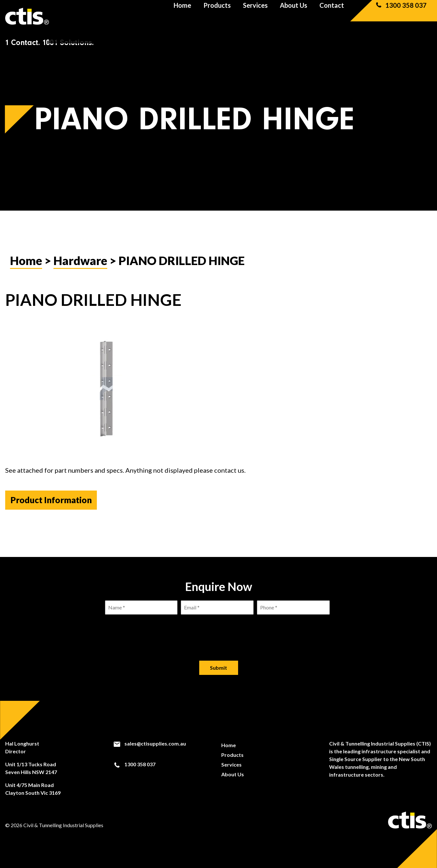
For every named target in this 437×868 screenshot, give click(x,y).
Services (255, 16)
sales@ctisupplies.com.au (149, 744)
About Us (293, 16)
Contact (332, 16)
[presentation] (219, 632)
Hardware (80, 260)
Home (182, 16)
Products (217, 16)
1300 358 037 (401, 16)
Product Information (51, 500)
